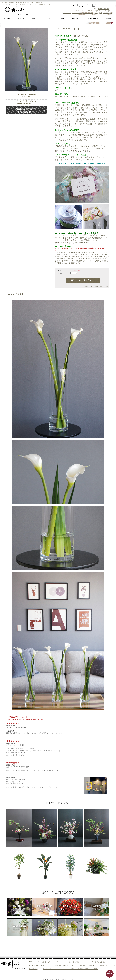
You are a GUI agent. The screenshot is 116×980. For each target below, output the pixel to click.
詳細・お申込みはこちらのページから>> (73, 243)
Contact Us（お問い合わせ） (95, 962)
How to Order (77, 13)
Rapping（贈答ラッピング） (65, 965)
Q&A (100, 13)
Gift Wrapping (108, 13)
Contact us (67, 13)
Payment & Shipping (90, 13)
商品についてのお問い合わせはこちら (97, 286)
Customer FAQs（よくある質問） (69, 962)
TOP (31, 962)
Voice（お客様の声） (45, 962)
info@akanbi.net (103, 9)
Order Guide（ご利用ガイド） (40, 965)
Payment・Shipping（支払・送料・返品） (94, 965)
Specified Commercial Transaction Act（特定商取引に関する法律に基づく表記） (70, 969)
